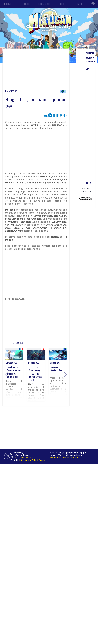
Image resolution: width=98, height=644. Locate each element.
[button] (65, 375)
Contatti (22, 458)
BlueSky (21, 460)
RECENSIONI (27, 4)
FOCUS (62, 4)
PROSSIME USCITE (44, 4)
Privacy (31, 458)
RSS (27, 458)
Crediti (16, 458)
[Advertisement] (48, 70)
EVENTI (79, 4)
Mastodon (28, 460)
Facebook (42, 460)
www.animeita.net (56, 458)
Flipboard (35, 460)
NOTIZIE (9, 4)
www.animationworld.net (71, 458)
